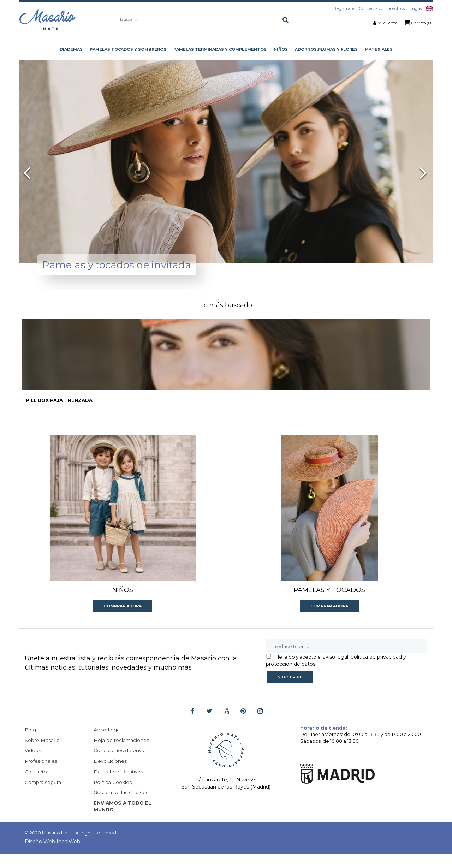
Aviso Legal (108, 743)
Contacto (36, 785)
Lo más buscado (226, 305)
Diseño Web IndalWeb (52, 856)
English (421, 8)
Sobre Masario (42, 754)
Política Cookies (113, 796)
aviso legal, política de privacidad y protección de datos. (336, 673)
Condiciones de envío (120, 764)
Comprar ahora (123, 619)
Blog (31, 743)
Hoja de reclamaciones (122, 754)
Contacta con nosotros (382, 8)
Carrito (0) (418, 22)
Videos (33, 764)
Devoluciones (110, 775)
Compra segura (43, 796)
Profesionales (41, 775)
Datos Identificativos (119, 785)
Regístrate (344, 8)
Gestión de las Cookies (121, 807)
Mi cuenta (388, 23)
